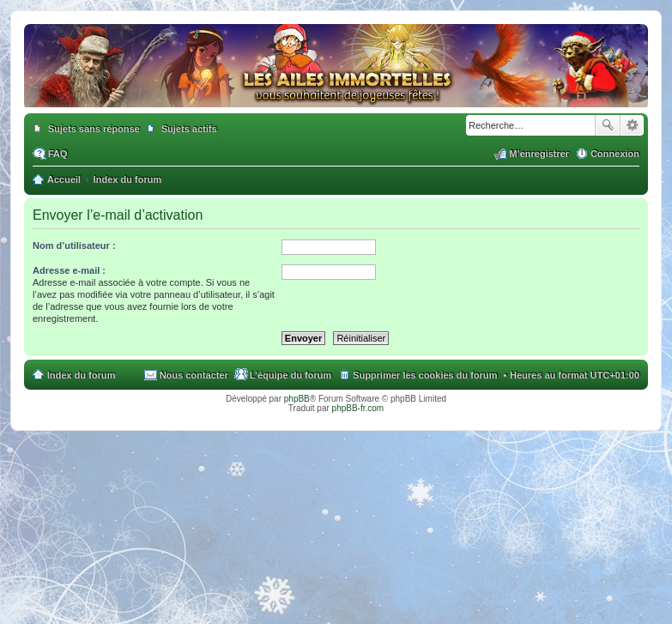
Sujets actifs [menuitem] (189, 129)
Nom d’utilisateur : (74, 245)
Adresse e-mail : (69, 270)
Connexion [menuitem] (615, 154)
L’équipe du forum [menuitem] (291, 375)
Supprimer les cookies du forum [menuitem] (425, 375)
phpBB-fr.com (358, 408)
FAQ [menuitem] (58, 154)
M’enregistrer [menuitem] (539, 154)
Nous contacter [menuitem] (194, 375)
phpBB (297, 399)
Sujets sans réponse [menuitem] (94, 129)
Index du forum (81, 375)
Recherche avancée (632, 125)
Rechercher (608, 125)
